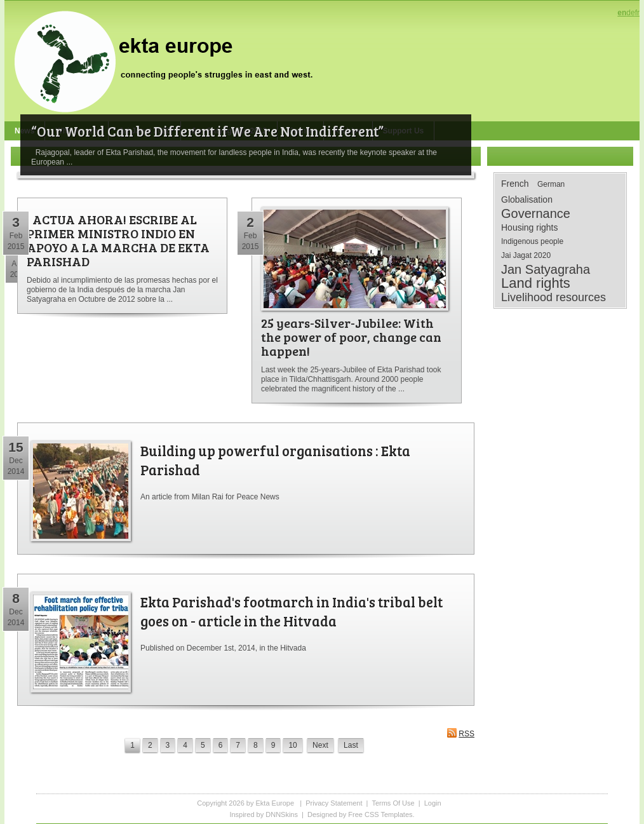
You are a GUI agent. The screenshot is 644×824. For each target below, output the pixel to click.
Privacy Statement (334, 803)
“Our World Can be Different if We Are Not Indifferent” (207, 131)
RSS (460, 733)
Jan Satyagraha (546, 269)
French (515, 184)
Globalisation (527, 199)
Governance (536, 213)
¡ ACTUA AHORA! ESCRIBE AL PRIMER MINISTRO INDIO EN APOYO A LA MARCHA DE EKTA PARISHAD (118, 240)
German (551, 184)
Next (320, 745)
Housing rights (530, 227)
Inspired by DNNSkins (264, 814)
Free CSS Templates (380, 814)
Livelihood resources (553, 297)
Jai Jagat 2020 (526, 255)
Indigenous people (532, 241)
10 (292, 745)
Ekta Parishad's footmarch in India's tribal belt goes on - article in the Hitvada (292, 611)
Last (351, 745)
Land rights (536, 283)
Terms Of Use (393, 803)
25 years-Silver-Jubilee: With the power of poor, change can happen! (351, 337)
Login (433, 803)
